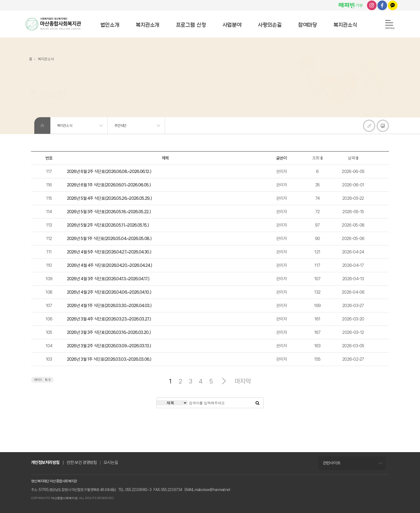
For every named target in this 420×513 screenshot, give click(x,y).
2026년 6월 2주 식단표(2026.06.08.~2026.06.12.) (109, 171)
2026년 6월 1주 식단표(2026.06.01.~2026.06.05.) (109, 185)
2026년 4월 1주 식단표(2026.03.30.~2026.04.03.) (109, 306)
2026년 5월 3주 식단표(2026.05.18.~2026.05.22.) (109, 212)
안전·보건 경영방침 (82, 462)
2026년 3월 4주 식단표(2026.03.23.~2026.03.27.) (109, 319)
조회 (317, 158)
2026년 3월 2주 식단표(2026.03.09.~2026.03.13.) (109, 346)
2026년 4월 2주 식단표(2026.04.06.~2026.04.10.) (109, 292)
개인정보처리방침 (45, 462)
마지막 (243, 381)
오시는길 (111, 462)
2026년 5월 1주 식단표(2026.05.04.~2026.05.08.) (109, 239)
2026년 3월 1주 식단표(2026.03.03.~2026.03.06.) (109, 359)
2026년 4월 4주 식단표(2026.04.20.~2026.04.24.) (110, 265)
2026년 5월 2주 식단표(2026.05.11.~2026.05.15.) (108, 225)
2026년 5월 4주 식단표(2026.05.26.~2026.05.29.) (109, 198)
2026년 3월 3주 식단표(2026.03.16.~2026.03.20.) (109, 332)
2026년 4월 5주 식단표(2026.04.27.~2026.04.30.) (109, 252)
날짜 (353, 158)
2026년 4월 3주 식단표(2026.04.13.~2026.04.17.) (108, 279)
